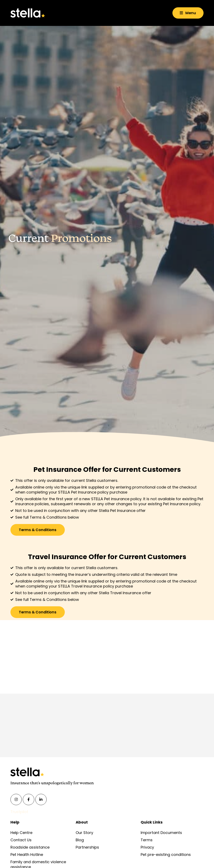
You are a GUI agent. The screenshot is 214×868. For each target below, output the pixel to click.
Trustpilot (19, 812)
